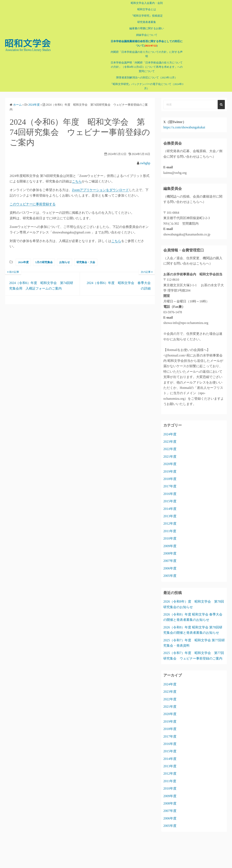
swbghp (145, 159)
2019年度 (170, 467)
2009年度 (170, 542)
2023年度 (170, 437)
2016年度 (170, 489)
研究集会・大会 (86, 258)
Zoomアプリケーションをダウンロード (100, 186)
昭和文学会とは (143, 9)
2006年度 (170, 564)
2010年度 (170, 534)
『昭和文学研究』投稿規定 (143, 16)
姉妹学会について (143, 35)
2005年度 (170, 571)
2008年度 (170, 549)
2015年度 (170, 497)
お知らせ (65, 258)
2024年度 (23, 258)
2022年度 (170, 445)
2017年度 (170, 482)
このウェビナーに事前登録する (33, 200)
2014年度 (170, 504)
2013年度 (170, 512)
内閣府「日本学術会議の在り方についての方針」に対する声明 (143, 52)
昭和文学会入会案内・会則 (143, 3)
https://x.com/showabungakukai (184, 123)
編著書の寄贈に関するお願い (143, 28)
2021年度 (170, 452)
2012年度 (170, 519)
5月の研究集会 (44, 258)
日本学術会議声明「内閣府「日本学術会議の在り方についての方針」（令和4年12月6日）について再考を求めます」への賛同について (143, 63)
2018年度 (170, 475)
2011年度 (170, 527)
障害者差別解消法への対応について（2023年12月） (143, 73)
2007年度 (170, 556)
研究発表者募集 (143, 22)
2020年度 (170, 460)
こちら (77, 177)
